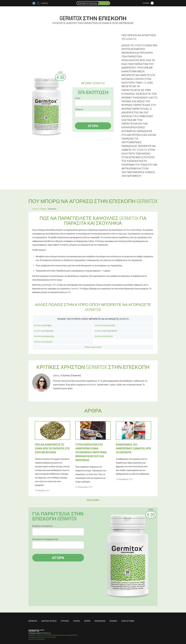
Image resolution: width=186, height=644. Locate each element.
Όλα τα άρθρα (93, 500)
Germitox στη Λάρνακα (44, 331)
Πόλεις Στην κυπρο (93, 347)
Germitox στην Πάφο (43, 325)
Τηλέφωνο (79, 109)
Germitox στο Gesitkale (104, 336)
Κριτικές (65, 621)
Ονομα (78, 98)
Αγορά (93, 126)
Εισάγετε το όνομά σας (42, 526)
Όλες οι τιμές (128, 621)
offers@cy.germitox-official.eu (40, 633)
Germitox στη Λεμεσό (43, 342)
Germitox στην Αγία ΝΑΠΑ (106, 331)
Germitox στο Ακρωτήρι (44, 336)
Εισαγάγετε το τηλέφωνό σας (45, 539)
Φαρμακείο (100, 621)
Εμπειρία (33, 621)
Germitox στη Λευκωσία (105, 325)
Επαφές (113, 621)
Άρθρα (87, 621)
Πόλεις (77, 621)
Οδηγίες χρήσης (49, 621)
